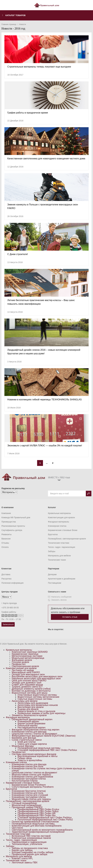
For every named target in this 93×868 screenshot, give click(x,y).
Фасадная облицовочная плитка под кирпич (35, 730)
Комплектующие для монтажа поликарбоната (37, 826)
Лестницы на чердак (23, 670)
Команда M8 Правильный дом (16, 517)
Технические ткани (57, 560)
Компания (6, 513)
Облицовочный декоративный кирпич (32, 719)
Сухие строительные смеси (27, 740)
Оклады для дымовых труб (27, 683)
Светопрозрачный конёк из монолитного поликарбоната (42, 830)
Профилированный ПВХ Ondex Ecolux (38, 809)
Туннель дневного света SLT (27, 687)
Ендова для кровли (28, 709)
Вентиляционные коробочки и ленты (38, 756)
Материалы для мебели (59, 556)
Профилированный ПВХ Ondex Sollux (38, 811)
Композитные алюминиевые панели (31, 838)
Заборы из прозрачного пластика (30, 848)
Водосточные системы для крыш (30, 693)
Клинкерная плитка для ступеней (30, 795)
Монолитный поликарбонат (27, 805)
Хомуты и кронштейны (30, 760)
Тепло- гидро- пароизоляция (62, 547)
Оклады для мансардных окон (28, 674)
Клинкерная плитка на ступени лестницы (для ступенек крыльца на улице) (49, 769)
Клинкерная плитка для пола (27, 766)
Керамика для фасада (24, 738)
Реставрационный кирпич (32, 728)
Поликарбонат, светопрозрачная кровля (67, 539)
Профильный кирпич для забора (29, 854)
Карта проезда (9, 603)
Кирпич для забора (22, 850)
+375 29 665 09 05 (10, 608)
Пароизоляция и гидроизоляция (29, 842)
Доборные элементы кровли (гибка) (31, 689)
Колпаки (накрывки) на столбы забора (32, 852)
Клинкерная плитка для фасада (29, 732)
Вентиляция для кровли (31, 707)
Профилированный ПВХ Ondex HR (37, 813)
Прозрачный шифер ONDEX (27, 807)
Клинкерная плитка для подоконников (32, 777)
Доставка (6, 574)
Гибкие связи (25, 758)
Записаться (8, 624)
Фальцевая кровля (22, 660)
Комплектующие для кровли (61, 517)
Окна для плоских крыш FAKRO (29, 681)
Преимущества (9, 522)
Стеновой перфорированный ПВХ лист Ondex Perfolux (47, 750)
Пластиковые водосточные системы (37, 695)
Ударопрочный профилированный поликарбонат (38, 832)
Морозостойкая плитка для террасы (31, 775)
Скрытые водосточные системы (35, 699)
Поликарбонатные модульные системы (39, 748)
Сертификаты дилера (12, 530)
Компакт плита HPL (22, 858)
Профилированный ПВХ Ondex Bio (37, 815)
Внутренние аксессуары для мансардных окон (37, 676)
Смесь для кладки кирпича (32, 744)
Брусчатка (53, 534)
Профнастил (19, 664)
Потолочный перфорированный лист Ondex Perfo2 (45, 820)
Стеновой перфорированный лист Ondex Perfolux (45, 818)
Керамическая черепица (25, 654)
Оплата (5, 547)
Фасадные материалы (59, 522)
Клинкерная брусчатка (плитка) (29, 791)
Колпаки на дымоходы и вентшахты (31, 691)
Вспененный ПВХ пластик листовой (31, 836)
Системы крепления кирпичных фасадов (34, 754)
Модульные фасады (23, 746)
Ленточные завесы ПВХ (25, 863)
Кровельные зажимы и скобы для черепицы (42, 713)
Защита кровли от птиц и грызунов (36, 711)
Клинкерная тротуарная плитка (29, 779)
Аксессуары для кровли (25, 701)
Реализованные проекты (13, 526)
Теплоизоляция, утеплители (27, 844)
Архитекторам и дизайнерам (62, 579)
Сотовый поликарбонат (24, 803)
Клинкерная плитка (57, 526)
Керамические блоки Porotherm (29, 785)
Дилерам (52, 574)
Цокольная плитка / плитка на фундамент (34, 734)
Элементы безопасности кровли (29, 715)
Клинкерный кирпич (28, 721)
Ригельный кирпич (28, 726)
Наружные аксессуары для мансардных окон (36, 678)
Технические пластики (59, 543)
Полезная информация (12, 583)
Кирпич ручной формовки (31, 723)
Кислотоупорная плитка (25, 781)
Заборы (52, 551)
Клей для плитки (27, 742)
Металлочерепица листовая (27, 656)
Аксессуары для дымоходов (33, 703)
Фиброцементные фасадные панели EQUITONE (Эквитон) (44, 736)
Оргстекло (17, 828)
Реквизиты (7, 534)
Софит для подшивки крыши (27, 685)
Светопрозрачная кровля (25, 666)
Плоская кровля (20, 662)
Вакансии (6, 539)
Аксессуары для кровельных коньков (38, 705)
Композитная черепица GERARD (30, 652)
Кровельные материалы (59, 513)
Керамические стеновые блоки (63, 530)
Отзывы (5, 543)
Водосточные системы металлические (38, 697)
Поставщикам (55, 583)
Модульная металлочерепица (28, 658)
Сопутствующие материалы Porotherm (33, 787)
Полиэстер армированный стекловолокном (35, 822)
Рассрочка (6, 579)
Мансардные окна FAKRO (26, 672)
